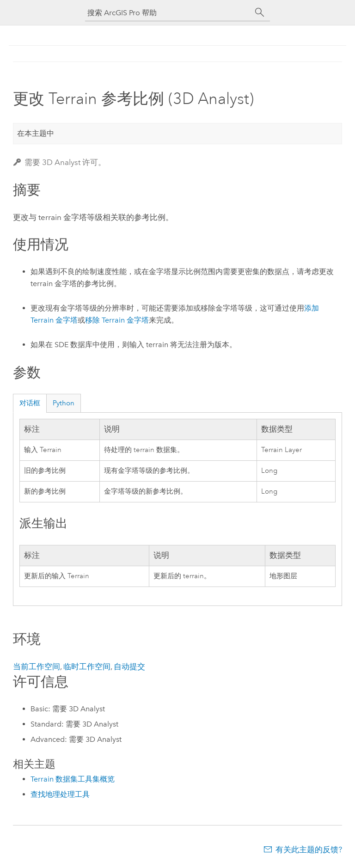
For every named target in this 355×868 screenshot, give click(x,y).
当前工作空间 (37, 666)
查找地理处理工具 (60, 794)
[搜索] (260, 12)
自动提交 (129, 666)
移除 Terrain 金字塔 (117, 320)
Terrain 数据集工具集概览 (73, 779)
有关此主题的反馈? (309, 850)
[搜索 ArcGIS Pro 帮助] (168, 13)
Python (64, 403)
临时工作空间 (87, 666)
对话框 (30, 403)
